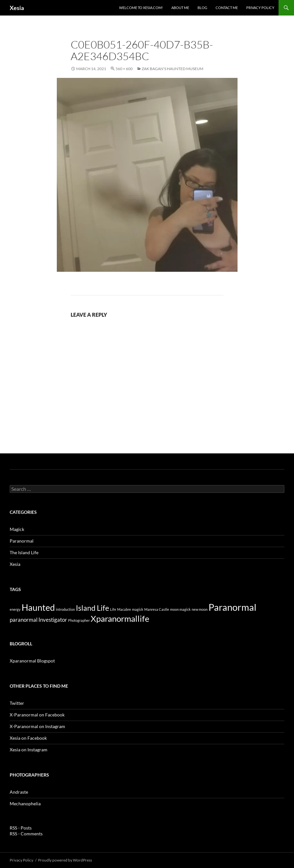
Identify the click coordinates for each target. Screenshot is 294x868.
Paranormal (22, 541)
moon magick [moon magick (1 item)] (180, 609)
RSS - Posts (21, 828)
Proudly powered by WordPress (65, 860)
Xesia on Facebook (28, 738)
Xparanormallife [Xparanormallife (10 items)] (120, 619)
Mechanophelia (25, 804)
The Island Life (24, 552)
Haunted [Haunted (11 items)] (38, 607)
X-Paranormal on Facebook (37, 715)
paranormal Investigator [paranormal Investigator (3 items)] (38, 620)
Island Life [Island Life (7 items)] (92, 608)
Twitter (17, 703)
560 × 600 (124, 69)
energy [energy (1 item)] (15, 609)
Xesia (17, 8)
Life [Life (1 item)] (113, 609)
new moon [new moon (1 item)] (200, 609)
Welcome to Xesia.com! (141, 8)
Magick (17, 529)
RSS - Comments (26, 834)
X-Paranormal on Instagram (37, 726)
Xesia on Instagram (29, 750)
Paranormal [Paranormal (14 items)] (232, 607)
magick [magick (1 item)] (138, 609)
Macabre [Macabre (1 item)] (124, 609)
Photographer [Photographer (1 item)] (79, 620)
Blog (202, 8)
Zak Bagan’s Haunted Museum (172, 69)
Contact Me (227, 8)
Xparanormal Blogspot (32, 661)
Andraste (19, 792)
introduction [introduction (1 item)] (65, 609)
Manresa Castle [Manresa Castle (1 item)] (157, 609)
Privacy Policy (260, 8)
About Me (180, 8)
